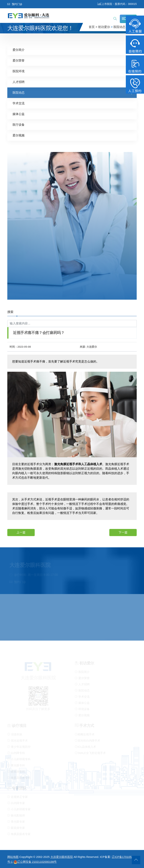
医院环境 (19, 71)
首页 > (93, 27)
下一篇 (123, 532)
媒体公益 (19, 114)
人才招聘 (19, 82)
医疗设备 (19, 124)
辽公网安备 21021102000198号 (35, 862)
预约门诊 (15, 4)
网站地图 (13, 857)
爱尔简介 (19, 50)
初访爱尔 (104, 27)
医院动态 (119, 27)
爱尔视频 (19, 135)
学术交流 (19, 103)
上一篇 (21, 532)
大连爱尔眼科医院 (62, 857)
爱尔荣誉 (19, 60)
